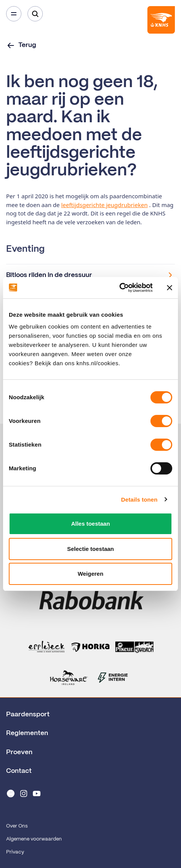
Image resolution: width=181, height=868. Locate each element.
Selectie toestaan (91, 549)
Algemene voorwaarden (34, 839)
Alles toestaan (90, 524)
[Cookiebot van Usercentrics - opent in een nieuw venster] (119, 288)
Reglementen (27, 733)
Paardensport (28, 714)
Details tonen (139, 500)
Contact (19, 771)
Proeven (19, 752)
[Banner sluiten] (170, 288)
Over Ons (17, 826)
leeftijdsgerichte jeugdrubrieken (104, 205)
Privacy (15, 852)
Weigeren (90, 574)
